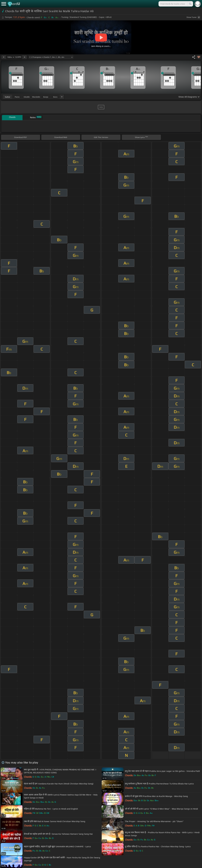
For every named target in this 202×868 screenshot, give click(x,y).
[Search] (190, 4)
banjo (46, 97)
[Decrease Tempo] (4, 57)
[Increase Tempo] (25, 57)
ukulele (27, 97)
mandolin (36, 97)
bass (55, 97)
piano (17, 97)
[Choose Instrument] (62, 97)
